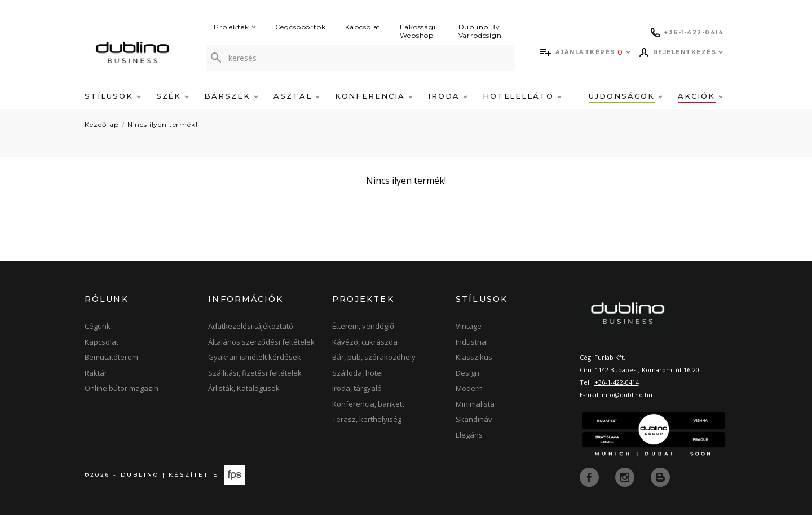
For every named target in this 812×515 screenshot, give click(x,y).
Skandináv (474, 419)
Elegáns (469, 435)
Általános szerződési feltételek (261, 342)
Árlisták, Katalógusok (244, 388)
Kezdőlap (102, 124)
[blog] (660, 476)
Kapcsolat (363, 27)
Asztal (297, 96)
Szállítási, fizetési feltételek (255, 373)
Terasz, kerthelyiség (367, 419)
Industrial (472, 342)
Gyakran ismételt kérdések (255, 357)
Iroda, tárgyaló (357, 388)
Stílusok (113, 96)
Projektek (235, 27)
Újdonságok (626, 96)
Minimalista (475, 404)
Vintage (469, 326)
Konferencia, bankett (368, 404)
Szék (173, 96)
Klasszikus (474, 357)
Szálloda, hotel (358, 373)
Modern (469, 388)
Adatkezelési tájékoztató (251, 326)
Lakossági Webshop (418, 31)
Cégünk (98, 326)
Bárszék (231, 96)
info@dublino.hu (627, 395)
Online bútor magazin (122, 388)
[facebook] (590, 476)
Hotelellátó (522, 96)
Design (467, 373)
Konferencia (374, 96)
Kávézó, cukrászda (365, 342)
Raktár (96, 373)
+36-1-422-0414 (617, 382)
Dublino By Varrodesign (480, 31)
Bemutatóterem (111, 357)
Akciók (700, 96)
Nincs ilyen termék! (163, 124)
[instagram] (626, 476)
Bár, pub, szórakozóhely (374, 357)
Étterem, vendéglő (363, 326)
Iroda (448, 96)
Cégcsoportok (301, 27)
